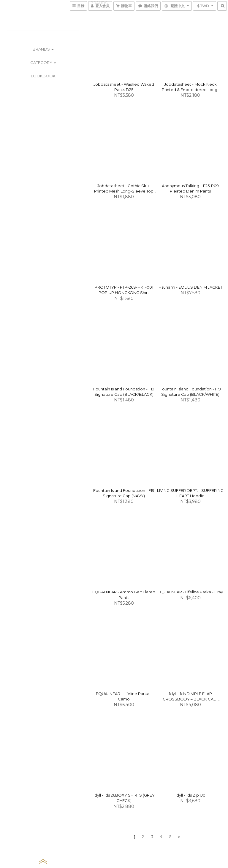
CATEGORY (43, 62)
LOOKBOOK (43, 76)
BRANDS (43, 49)
